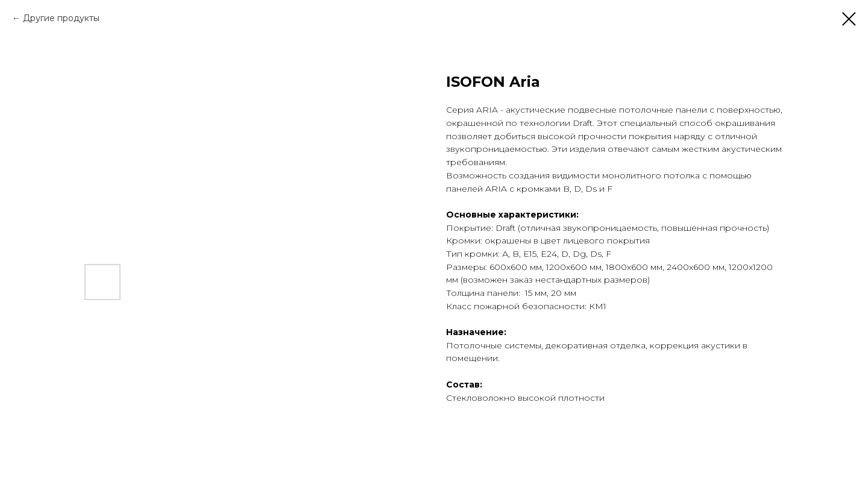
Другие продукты (61, 18)
